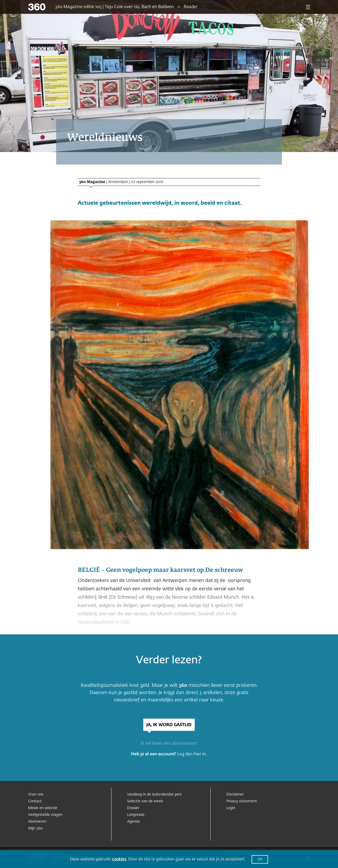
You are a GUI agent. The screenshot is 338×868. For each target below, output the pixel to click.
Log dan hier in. (192, 754)
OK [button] (260, 860)
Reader (191, 7)
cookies (119, 859)
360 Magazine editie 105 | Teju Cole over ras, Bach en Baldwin (114, 7)
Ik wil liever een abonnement (169, 744)
